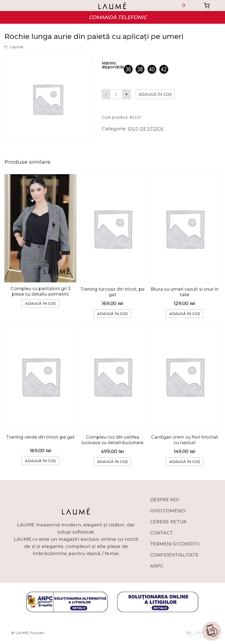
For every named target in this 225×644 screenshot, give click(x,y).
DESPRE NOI (164, 500)
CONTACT (161, 533)
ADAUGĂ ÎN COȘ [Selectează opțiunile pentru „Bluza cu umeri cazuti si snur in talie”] (185, 314)
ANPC (157, 566)
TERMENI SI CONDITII (175, 544)
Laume (17, 47)
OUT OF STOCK (146, 129)
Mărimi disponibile (113, 65)
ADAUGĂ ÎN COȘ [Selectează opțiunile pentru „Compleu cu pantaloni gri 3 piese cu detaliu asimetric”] (40, 303)
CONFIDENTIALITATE (174, 555)
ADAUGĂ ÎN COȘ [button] (112, 314)
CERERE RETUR (168, 522)
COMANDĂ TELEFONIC (118, 17)
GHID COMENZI (168, 511)
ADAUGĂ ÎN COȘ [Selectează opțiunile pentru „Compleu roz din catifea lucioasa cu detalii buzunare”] (112, 462)
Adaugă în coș (155, 94)
